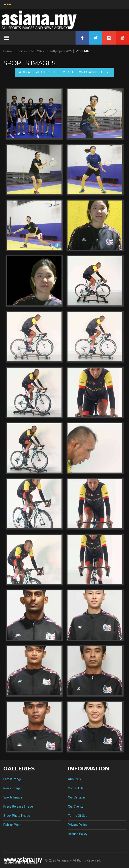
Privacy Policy (78, 825)
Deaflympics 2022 (60, 51)
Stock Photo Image (17, 816)
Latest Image (13, 779)
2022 (41, 51)
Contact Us (76, 788)
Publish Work (12, 825)
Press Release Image (18, 807)
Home (8, 51)
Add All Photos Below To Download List (61, 72)
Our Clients (76, 807)
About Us (74, 779)
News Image (12, 788)
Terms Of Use (78, 816)
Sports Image (13, 797)
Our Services (77, 797)
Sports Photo (25, 51)
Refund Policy (78, 834)
